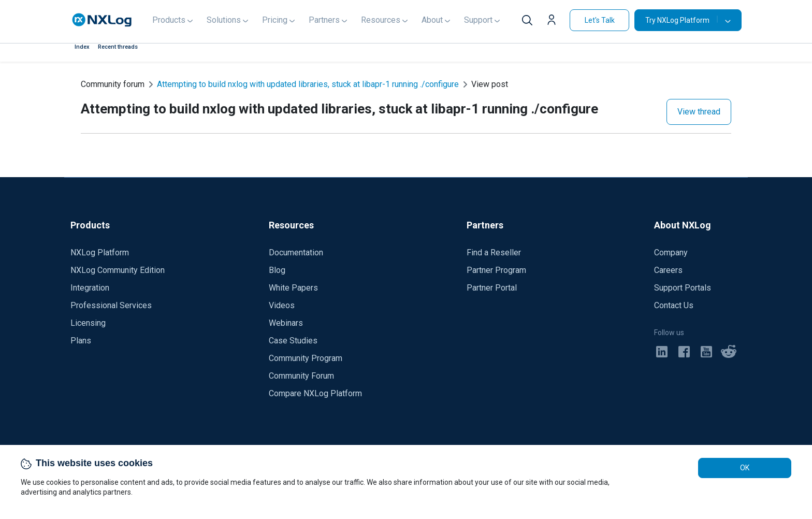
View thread (699, 112)
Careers (668, 270)
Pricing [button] (275, 20)
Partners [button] (324, 20)
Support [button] (478, 20)
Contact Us (674, 305)
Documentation (296, 253)
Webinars (286, 323)
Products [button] (169, 20)
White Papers (293, 288)
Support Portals (683, 288)
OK (745, 468)
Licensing (88, 323)
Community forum (113, 84)
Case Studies (293, 341)
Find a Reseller (494, 253)
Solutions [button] (224, 20)
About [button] (432, 20)
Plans (81, 341)
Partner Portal (492, 288)
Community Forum (301, 376)
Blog (277, 270)
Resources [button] (381, 20)
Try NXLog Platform (682, 20)
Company (671, 253)
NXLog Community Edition (118, 270)
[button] (554, 21)
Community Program (306, 358)
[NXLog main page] (102, 20)
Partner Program (496, 270)
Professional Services (111, 305)
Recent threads (118, 47)
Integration (90, 288)
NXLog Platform (100, 253)
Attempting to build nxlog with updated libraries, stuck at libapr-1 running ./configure (308, 84)
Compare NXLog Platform (315, 393)
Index (82, 47)
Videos (282, 305)
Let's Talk (600, 20)
